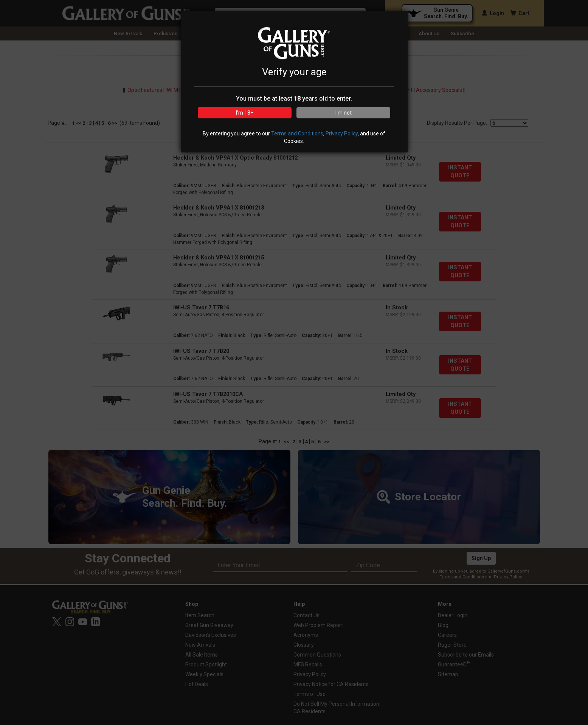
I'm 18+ (245, 113)
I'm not (344, 113)
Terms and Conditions (297, 134)
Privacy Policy (342, 134)
